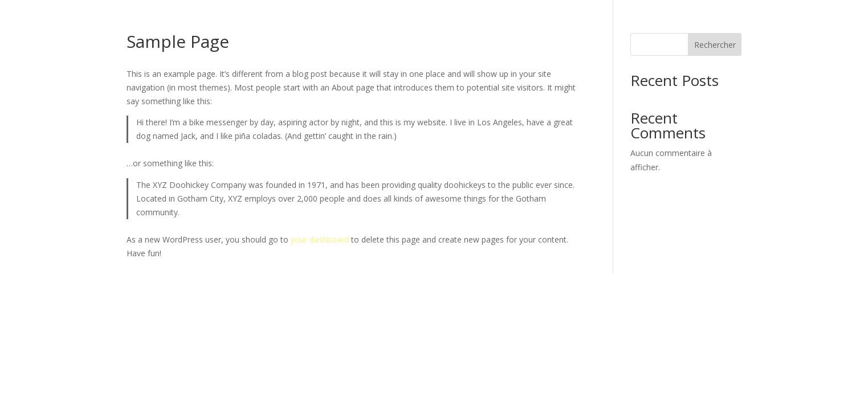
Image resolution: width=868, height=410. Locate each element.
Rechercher (715, 45)
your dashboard (320, 239)
